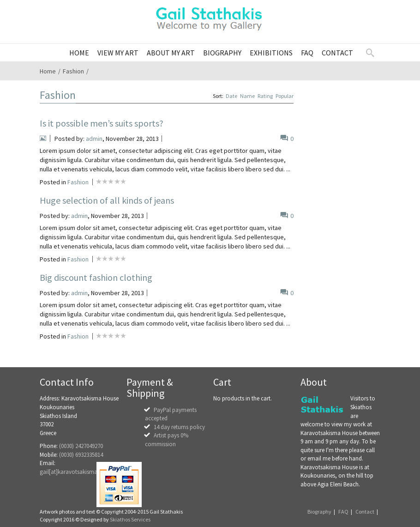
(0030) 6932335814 (81, 455)
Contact (365, 512)
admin (94, 139)
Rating (265, 96)
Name (247, 96)
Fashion (73, 71)
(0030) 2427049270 (81, 446)
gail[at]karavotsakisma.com (75, 472)
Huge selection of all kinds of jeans (107, 200)
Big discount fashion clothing (96, 277)
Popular (285, 96)
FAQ (343, 512)
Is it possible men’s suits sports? (102, 123)
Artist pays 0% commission (167, 440)
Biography (319, 512)
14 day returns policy (179, 427)
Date (231, 96)
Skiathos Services (130, 519)
